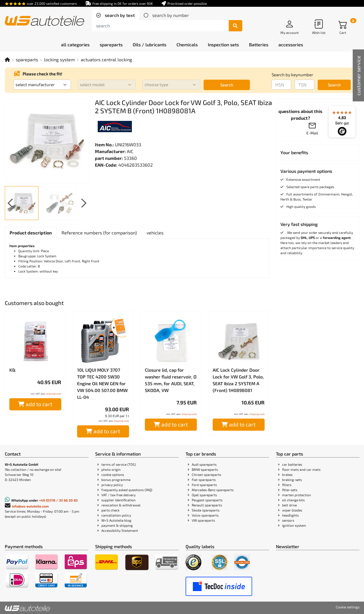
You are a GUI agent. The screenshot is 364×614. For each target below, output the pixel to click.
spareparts (27, 59)
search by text (119, 15)
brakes (287, 474)
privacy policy (112, 485)
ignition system (294, 525)
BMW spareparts (205, 469)
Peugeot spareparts (207, 500)
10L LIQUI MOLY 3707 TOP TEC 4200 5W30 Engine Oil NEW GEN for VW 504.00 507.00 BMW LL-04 (102, 383)
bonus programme (116, 480)
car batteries (292, 464)
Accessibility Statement (120, 530)
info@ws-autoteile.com (30, 506)
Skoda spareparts (206, 510)
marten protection (297, 495)
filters (287, 485)
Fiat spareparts (204, 480)
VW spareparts (203, 520)
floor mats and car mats (301, 469)
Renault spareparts (207, 505)
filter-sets (290, 490)
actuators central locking (106, 59)
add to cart (35, 404)
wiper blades (292, 510)
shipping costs (54, 394)
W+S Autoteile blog (116, 520)
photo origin (111, 469)
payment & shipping (117, 525)
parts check (110, 510)
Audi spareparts (204, 464)
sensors (288, 520)
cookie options (113, 474)
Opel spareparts (204, 495)
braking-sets (292, 480)
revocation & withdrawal (121, 505)
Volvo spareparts (205, 515)
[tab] (115, 15)
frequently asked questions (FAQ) (127, 490)
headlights (290, 515)
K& (12, 370)
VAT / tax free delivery (118, 495)
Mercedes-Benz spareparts (213, 490)
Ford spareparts (204, 485)
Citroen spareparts (206, 474)
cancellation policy (116, 515)
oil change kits (293, 500)
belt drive (289, 505)
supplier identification (118, 500)
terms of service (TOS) (119, 464)
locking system (59, 59)
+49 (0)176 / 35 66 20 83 (58, 500)
